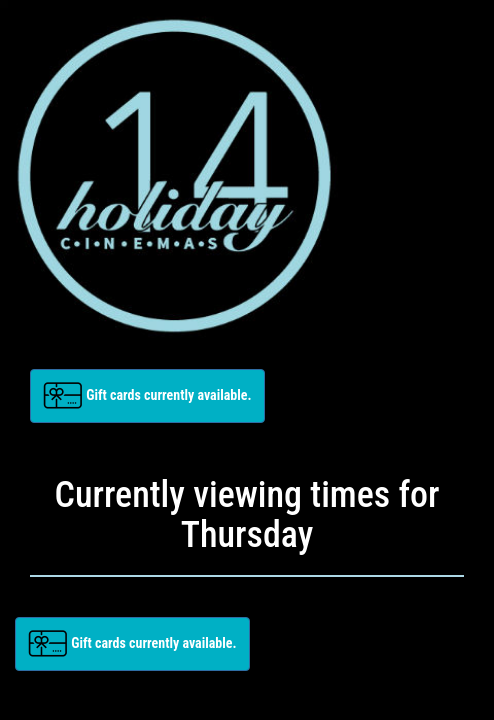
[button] (147, 396)
